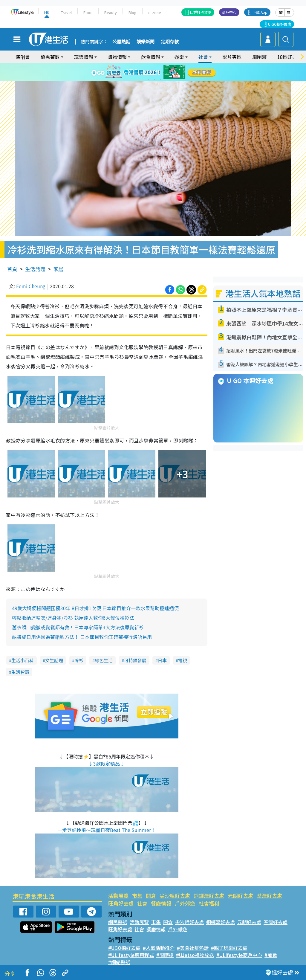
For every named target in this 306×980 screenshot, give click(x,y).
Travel (66, 12)
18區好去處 (290, 57)
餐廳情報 (161, 903)
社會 (203, 57)
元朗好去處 (240, 896)
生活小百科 (23, 660)
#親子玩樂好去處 (229, 948)
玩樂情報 (84, 57)
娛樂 (179, 57)
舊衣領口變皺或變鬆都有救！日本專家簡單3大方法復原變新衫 (78, 627)
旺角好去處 (121, 903)
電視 (183, 660)
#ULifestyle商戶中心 (239, 955)
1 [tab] (140, 72)
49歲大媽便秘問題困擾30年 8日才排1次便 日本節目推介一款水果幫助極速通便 (95, 608)
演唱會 (23, 57)
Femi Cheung (31, 286)
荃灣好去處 (269, 896)
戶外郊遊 (185, 903)
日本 (162, 660)
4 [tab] (157, 72)
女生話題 (54, 660)
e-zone (155, 12)
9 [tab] (160, 80)
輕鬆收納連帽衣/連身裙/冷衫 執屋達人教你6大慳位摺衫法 (73, 618)
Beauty (111, 12)
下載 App (260, 12)
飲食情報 (151, 57)
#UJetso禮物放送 (195, 955)
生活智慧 (20, 672)
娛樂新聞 (146, 42)
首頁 (12, 269)
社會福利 (209, 903)
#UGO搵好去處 (124, 948)
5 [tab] (163, 72)
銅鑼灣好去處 (209, 896)
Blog (133, 12)
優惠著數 (50, 57)
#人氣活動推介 (159, 948)
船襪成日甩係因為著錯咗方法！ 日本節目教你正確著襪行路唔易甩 (82, 637)
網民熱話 (118, 922)
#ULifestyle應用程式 (131, 955)
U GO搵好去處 (280, 24)
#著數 (271, 955)
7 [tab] (149, 80)
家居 (58, 269)
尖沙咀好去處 (175, 896)
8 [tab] (154, 80)
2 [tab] (146, 72)
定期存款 (170, 42)
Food (88, 12)
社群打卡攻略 (201, 12)
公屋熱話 (121, 42)
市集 (137, 896)
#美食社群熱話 (193, 948)
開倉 (151, 896)
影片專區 (232, 57)
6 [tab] (169, 72)
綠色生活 (104, 660)
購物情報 (117, 57)
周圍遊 (259, 57)
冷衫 (79, 660)
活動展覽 (118, 896)
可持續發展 (135, 660)
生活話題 (35, 269)
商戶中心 (229, 12)
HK (47, 12)
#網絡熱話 (119, 962)
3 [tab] (152, 72)
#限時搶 (165, 955)
